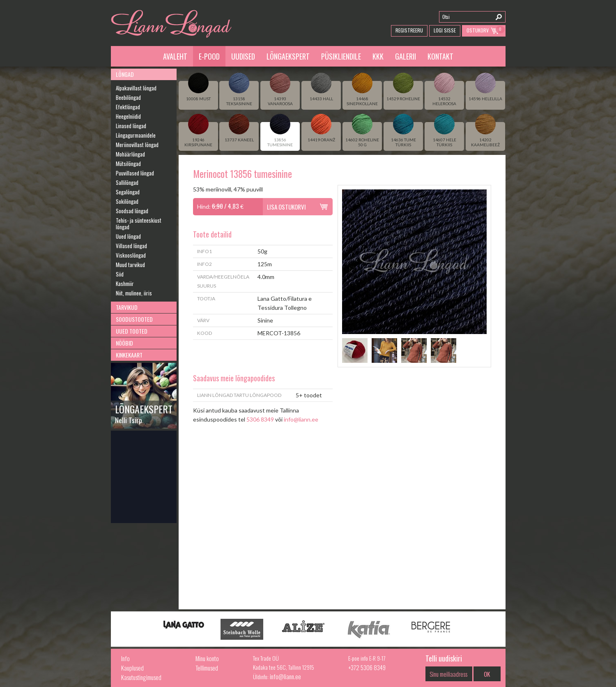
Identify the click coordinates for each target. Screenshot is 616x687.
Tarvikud (127, 307)
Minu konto (207, 658)
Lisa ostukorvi (286, 207)
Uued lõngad (128, 236)
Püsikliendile (341, 56)
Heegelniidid (128, 116)
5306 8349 (260, 419)
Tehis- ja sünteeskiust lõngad (139, 224)
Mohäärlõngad (130, 154)
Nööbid (124, 343)
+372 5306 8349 (367, 667)
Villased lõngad (131, 246)
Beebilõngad (128, 97)
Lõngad (125, 74)
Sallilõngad (127, 182)
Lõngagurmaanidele (136, 135)
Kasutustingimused (141, 677)
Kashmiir (125, 284)
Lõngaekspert (288, 56)
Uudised (243, 56)
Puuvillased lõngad (135, 173)
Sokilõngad (127, 201)
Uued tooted (132, 331)
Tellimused (207, 668)
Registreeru (409, 30)
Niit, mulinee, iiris (134, 293)
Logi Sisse (445, 30)
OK (487, 674)
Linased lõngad (131, 126)
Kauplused (132, 668)
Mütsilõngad (128, 164)
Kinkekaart (129, 355)
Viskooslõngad (131, 255)
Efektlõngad (128, 107)
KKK (378, 56)
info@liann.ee (301, 419)
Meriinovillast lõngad (137, 145)
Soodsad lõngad (132, 211)
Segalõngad (128, 192)
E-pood (209, 56)
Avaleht (175, 56)
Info (125, 658)
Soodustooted (134, 319)
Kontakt (440, 56)
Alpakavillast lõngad (136, 88)
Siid (120, 274)
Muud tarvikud (130, 265)
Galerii (406, 56)
